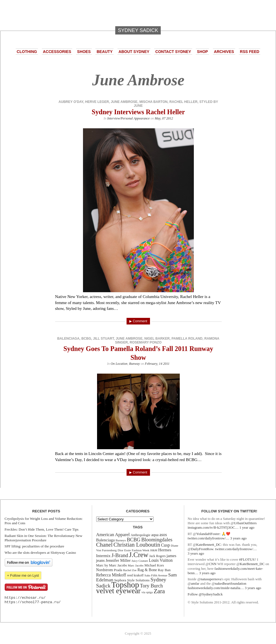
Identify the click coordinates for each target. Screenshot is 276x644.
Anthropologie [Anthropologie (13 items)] (140, 535)
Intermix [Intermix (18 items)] (103, 556)
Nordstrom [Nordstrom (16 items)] (105, 570)
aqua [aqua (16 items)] (155, 535)
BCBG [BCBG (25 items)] (134, 540)
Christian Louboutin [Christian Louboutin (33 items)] (137, 545)
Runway (134, 364)
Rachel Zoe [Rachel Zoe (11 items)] (130, 570)
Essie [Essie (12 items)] (128, 550)
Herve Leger (97, 102)
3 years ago (238, 538)
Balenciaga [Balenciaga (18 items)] (106, 540)
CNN (213, 564)
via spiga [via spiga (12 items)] (147, 592)
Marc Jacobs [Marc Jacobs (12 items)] (136, 565)
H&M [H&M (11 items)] (154, 550)
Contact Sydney (173, 52)
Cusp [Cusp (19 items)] (165, 545)
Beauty (104, 52)
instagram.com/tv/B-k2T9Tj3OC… (213, 527)
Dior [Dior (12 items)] (121, 550)
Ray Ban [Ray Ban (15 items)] (164, 570)
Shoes (84, 52)
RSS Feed (250, 52)
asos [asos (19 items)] (163, 535)
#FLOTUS (247, 559)
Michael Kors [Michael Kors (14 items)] (154, 565)
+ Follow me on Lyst (23, 575)
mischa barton (153, 102)
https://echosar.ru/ (25, 598)
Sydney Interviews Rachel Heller (138, 112)
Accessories (57, 52)
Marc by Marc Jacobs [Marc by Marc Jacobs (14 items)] (112, 565)
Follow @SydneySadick (205, 594)
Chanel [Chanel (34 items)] (104, 545)
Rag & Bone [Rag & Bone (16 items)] (147, 570)
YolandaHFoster (208, 534)
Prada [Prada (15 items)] (118, 570)
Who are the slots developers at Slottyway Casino (40, 553)
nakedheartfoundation (231, 583)
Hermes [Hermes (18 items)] (165, 550)
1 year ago (247, 527)
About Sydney (134, 52)
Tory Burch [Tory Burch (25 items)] (152, 586)
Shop (202, 52)
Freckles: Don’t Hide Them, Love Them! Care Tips (42, 529)
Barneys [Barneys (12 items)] (121, 540)
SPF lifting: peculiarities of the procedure (34, 546)
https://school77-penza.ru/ (33, 602)
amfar (195, 583)
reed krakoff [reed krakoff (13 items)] (135, 575)
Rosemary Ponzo (146, 342)
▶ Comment (138, 321)
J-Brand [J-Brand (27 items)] (120, 555)
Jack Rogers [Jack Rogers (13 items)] (157, 556)
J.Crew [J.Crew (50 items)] (139, 555)
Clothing (27, 52)
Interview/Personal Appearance (128, 118)
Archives (224, 52)
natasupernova (211, 579)
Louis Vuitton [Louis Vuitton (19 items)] (161, 560)
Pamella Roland (187, 339)
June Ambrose (124, 102)
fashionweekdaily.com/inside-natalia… (216, 588)
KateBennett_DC (208, 545)
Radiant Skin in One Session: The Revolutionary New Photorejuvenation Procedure (44, 538)
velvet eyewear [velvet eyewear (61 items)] (119, 591)
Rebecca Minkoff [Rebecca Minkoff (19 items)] (111, 575)
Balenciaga (69, 339)
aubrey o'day (71, 102)
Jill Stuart (103, 339)
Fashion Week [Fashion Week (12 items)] (141, 550)
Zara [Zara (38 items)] (159, 591)
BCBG (86, 339)
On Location (119, 364)
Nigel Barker (157, 339)
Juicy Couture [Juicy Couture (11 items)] (140, 561)
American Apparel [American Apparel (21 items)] (113, 535)
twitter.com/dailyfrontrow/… (209, 538)
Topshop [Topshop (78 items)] (125, 585)
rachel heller (183, 102)
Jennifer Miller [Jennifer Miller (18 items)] (118, 560)
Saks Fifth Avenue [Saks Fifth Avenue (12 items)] (156, 575)
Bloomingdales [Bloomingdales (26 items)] (157, 540)
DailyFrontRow (202, 549)
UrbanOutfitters (245, 523)
